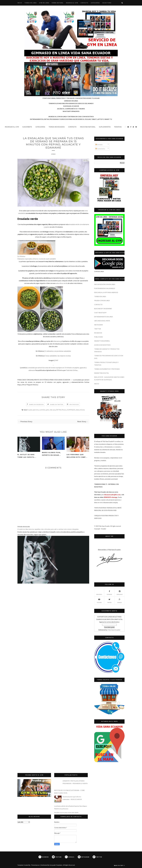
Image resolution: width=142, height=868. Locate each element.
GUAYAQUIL (71, 410)
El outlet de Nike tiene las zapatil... (27, 456)
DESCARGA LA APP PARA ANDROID (106, 292)
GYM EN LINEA (44, 3)
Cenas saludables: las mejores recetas (58, 356)
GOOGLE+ (120, 600)
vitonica (82, 410)
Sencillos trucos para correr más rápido (66, 813)
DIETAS (59, 410)
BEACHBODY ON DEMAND (103, 309)
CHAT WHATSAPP (100, 313)
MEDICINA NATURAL (88, 127)
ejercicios (36, 410)
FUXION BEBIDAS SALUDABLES (105, 288)
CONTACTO (84, 3)
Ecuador (30, 410)
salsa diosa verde (62, 284)
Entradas (99, 145)
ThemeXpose (35, 865)
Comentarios (100, 149)
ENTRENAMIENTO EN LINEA (104, 317)
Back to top (119, 865)
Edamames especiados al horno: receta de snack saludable (37, 259)
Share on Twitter (57, 405)
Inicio (20, 3)
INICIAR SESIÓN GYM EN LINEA (105, 284)
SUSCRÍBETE (27, 127)
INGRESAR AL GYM (12, 127)
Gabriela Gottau (72, 371)
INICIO (97, 384)
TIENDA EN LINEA (31, 3)
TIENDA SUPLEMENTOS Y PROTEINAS (107, 369)
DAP (57, 361)
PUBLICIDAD (99, 337)
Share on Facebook (36, 405)
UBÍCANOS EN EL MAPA (102, 321)
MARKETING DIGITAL (102, 373)
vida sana (53, 410)
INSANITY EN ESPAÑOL (102, 341)
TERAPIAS (118, 127)
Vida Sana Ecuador (114, 630)
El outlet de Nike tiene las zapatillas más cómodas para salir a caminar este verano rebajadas (48, 530)
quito (47, 410)
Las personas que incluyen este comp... (77, 456)
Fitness (64, 410)
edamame (57, 342)
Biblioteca (99, 592)
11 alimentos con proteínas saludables (58, 351)
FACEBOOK (98, 333)
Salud (78, 410)
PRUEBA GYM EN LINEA (102, 301)
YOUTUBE (99, 600)
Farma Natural (58, 3)
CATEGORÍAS (95, 3)
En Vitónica (21, 257)
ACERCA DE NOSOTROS (102, 345)
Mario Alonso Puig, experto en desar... (51, 454)
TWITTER (98, 329)
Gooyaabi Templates (56, 865)
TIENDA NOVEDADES (57, 127)
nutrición (42, 410)
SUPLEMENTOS (105, 127)
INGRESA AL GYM (72, 3)
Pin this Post (74, 405)
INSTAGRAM (98, 325)
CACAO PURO (107, 3)
